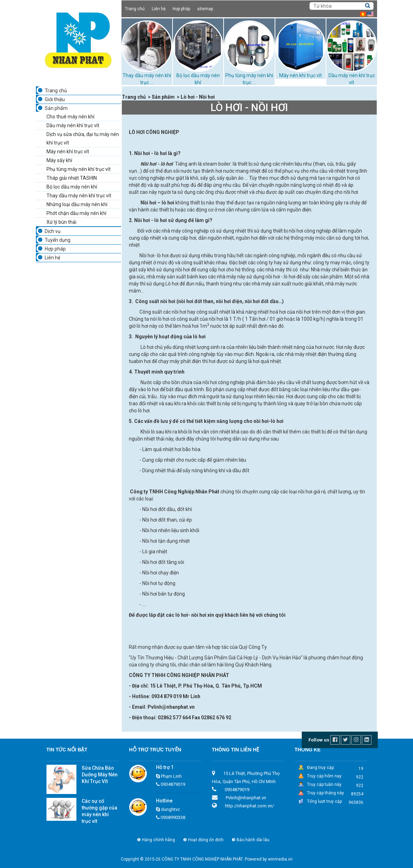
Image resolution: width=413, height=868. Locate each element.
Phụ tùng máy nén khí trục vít (79, 169)
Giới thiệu (55, 99)
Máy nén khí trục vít (301, 75)
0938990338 (173, 817)
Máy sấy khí (59, 160)
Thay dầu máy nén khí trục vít (79, 196)
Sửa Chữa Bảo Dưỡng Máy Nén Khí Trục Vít (100, 775)
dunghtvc (170, 809)
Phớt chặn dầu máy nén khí (76, 213)
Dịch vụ (53, 231)
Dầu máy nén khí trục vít (73, 125)
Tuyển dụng (58, 240)
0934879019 (173, 784)
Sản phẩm (56, 108)
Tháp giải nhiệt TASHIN (72, 178)
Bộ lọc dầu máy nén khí (72, 187)
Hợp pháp (181, 9)
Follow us (319, 740)
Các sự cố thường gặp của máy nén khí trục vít (99, 811)
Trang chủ (135, 9)
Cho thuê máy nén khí (70, 117)
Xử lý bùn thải (61, 222)
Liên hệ (159, 9)
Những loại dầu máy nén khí (77, 204)
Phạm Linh (171, 776)
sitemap (205, 9)
